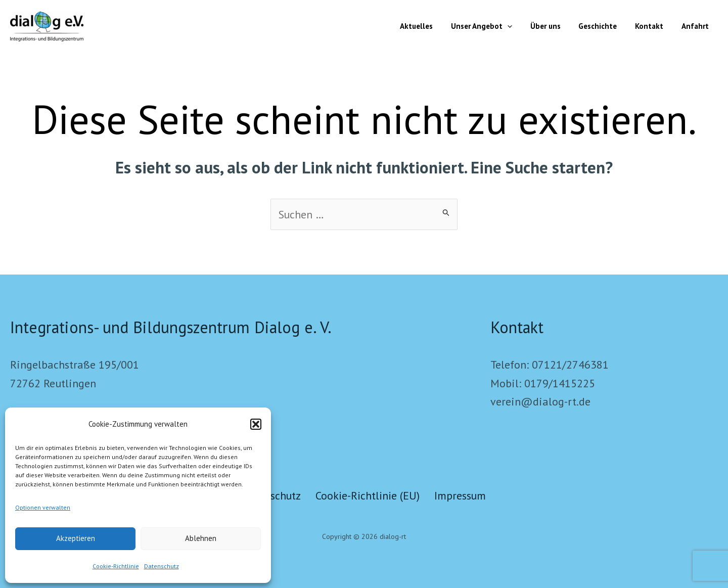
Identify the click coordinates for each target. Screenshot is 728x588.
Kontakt (654, 26)
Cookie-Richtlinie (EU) (368, 495)
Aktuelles (433, 26)
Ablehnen (201, 538)
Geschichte (605, 26)
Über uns (556, 26)
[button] (256, 424)
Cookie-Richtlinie (116, 566)
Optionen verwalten (43, 507)
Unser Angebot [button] (495, 26)
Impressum (463, 495)
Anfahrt (697, 26)
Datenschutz (162, 566)
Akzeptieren (76, 538)
